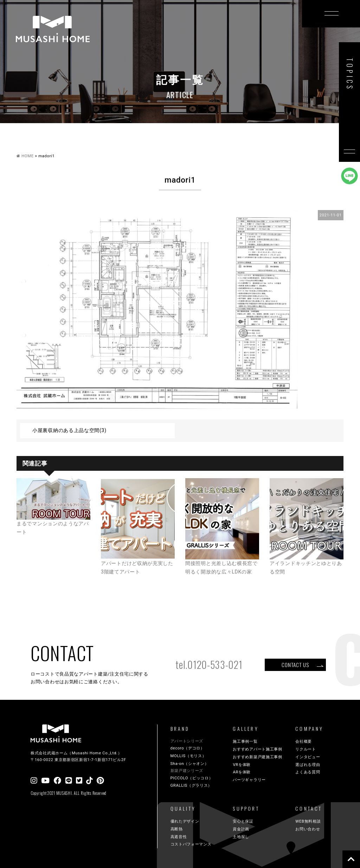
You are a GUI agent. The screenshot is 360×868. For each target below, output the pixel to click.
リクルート (306, 749)
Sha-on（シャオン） (190, 764)
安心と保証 (243, 821)
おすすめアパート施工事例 (257, 749)
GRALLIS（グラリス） (191, 785)
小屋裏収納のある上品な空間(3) (69, 430)
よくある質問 (308, 772)
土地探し (241, 837)
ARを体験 (242, 772)
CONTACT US (295, 665)
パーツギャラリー (249, 780)
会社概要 (304, 742)
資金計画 (241, 829)
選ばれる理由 (308, 765)
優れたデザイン (185, 821)
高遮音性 (179, 837)
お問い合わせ (308, 829)
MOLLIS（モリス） (188, 756)
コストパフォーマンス (191, 844)
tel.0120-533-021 (209, 664)
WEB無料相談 (308, 821)
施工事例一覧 (245, 742)
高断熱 (177, 829)
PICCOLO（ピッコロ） (192, 778)
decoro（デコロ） (188, 748)
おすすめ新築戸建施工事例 (257, 757)
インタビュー (308, 757)
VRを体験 (242, 765)
